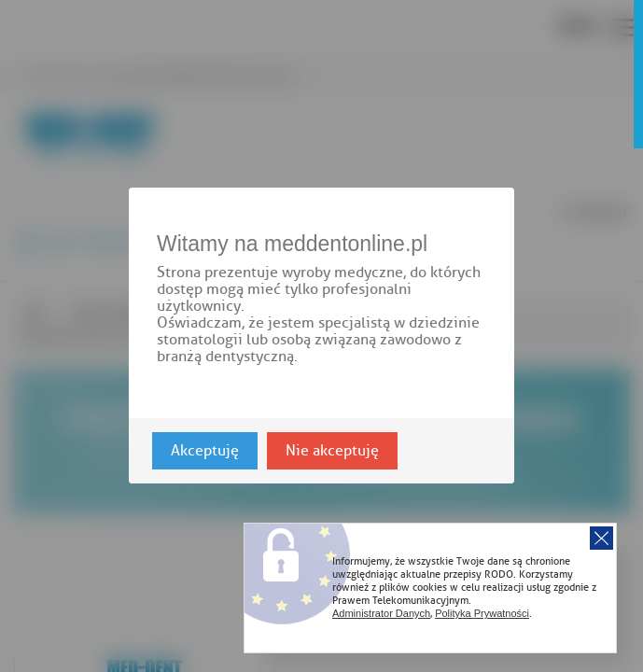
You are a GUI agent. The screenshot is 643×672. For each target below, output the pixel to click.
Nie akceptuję (332, 452)
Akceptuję (205, 452)
